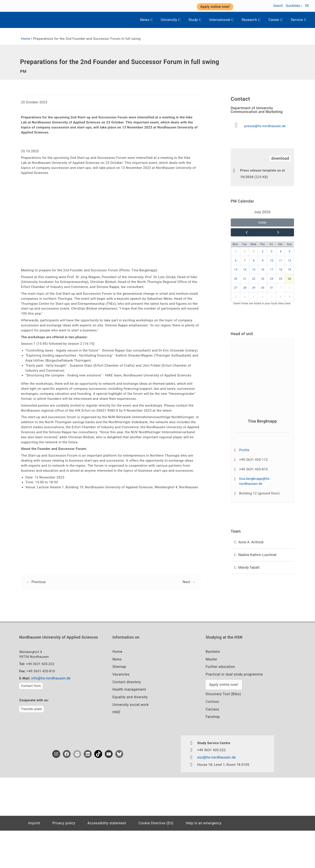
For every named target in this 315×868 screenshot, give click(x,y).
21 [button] (245, 287)
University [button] (171, 20)
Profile (245, 460)
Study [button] (195, 20)
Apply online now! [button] (215, 7)
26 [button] (290, 287)
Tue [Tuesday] (244, 252)
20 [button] (236, 287)
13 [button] (236, 278)
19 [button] (290, 278)
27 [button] (236, 296)
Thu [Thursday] (262, 252)
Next (186, 614)
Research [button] (251, 20)
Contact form (31, 722)
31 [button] (272, 296)
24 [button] (272, 287)
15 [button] (254, 278)
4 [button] (281, 260)
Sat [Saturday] (280, 252)
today (262, 229)
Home (26, 39)
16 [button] (263, 278)
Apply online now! (224, 720)
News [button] (147, 20)
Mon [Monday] (235, 252)
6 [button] (236, 269)
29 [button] (236, 260)
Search (278, 6)
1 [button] (254, 260)
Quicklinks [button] (294, 6)
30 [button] (245, 260)
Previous (39, 614)
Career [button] (276, 20)
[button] (262, 555)
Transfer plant (31, 746)
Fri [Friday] (271, 252)
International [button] (222, 20)
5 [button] (290, 260)
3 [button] (272, 260)
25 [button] (281, 287)
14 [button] (245, 278)
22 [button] (254, 287)
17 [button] (272, 278)
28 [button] (245, 296)
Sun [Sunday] (289, 252)
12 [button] (290, 269)
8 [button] (254, 269)
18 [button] (281, 278)
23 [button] (263, 287)
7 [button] (245, 269)
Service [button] (299, 20)
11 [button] (281, 269)
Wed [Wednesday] (253, 252)
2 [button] (263, 260)
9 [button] (263, 269)
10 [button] (272, 269)
